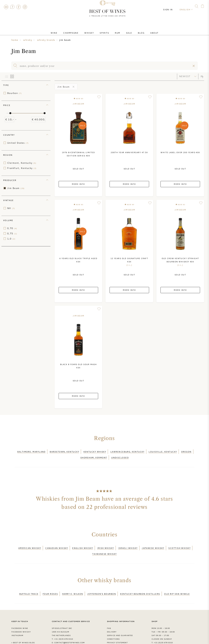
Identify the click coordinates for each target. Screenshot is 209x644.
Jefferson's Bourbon (102, 585)
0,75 (12, 233)
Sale (125, 30)
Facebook (19, 7)
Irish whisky (105, 543)
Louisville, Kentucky (163, 451)
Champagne (77, 30)
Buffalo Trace (29, 585)
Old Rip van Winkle (177, 585)
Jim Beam (16, 188)
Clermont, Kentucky (22, 163)
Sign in (171, 7)
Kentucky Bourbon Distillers (140, 585)
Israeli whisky (128, 543)
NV (11, 208)
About (145, 30)
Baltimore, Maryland (31, 451)
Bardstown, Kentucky (64, 451)
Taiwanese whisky (104, 547)
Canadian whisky (57, 543)
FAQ (12, 7)
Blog (135, 30)
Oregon (186, 451)
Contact (6, 7)
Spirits (106, 30)
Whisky (93, 30)
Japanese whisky (153, 543)
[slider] (10, 113)
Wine (63, 30)
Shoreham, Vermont (94, 455)
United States (18, 143)
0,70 (12, 228)
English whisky (83, 543)
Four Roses (50, 585)
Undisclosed (120, 455)
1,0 (11, 239)
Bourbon (14, 93)
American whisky (30, 543)
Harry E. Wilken (73, 585)
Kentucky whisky (95, 451)
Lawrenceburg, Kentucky (127, 451)
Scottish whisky (179, 543)
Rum (116, 30)
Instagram (25, 7)
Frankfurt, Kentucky (22, 168)
